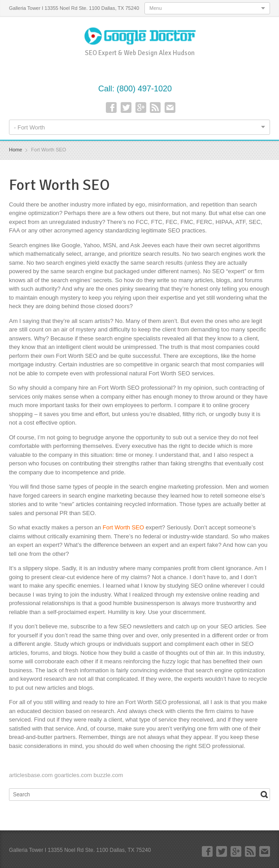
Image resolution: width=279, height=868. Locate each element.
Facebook (111, 107)
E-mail (170, 107)
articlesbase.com (31, 775)
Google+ (141, 107)
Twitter (126, 107)
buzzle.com (109, 775)
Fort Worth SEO (123, 527)
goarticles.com (73, 775)
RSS (155, 107)
